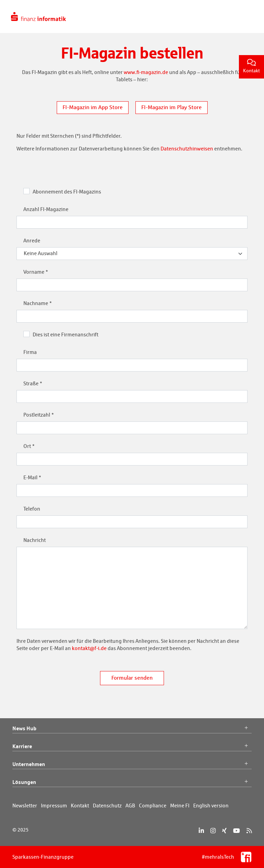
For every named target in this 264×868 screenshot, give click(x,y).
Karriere (132, 746)
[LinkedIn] (201, 831)
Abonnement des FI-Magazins (67, 192)
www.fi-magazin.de (146, 72)
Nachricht (35, 540)
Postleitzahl (37, 415)
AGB (130, 806)
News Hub (132, 729)
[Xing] (224, 831)
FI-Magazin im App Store (93, 107)
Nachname (36, 303)
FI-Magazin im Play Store (172, 107)
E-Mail (30, 477)
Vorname (34, 272)
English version (211, 806)
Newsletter (25, 806)
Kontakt (251, 66)
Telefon (32, 509)
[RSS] (249, 831)
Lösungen (132, 782)
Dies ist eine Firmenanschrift (65, 334)
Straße (31, 383)
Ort (27, 446)
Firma (30, 352)
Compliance (153, 806)
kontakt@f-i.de (89, 648)
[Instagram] (213, 831)
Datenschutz (107, 806)
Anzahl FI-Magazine (46, 209)
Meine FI (180, 806)
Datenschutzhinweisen (187, 149)
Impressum (54, 806)
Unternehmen (132, 764)
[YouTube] (236, 831)
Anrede (32, 240)
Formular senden (132, 678)
